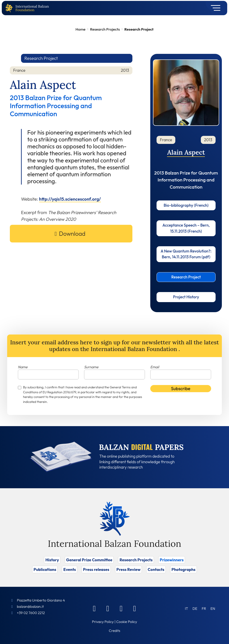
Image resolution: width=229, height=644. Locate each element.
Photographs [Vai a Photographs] (183, 569)
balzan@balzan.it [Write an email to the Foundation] (30, 606)
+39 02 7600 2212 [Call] (31, 613)
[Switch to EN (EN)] (213, 608)
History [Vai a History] (52, 560)
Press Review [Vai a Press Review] (129, 569)
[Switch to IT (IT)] (187, 608)
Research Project (186, 277)
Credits (115, 631)
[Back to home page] (10, 8)
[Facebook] (94, 608)
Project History (186, 297)
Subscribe (181, 388)
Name (23, 367)
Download (72, 234)
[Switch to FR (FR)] (204, 608)
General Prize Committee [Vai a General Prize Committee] (89, 560)
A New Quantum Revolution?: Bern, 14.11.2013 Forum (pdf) (186, 254)
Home (81, 29)
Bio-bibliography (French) (186, 205)
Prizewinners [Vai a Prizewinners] (172, 560)
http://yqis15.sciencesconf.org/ (70, 199)
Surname (91, 367)
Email (155, 367)
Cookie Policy (127, 622)
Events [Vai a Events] (70, 569)
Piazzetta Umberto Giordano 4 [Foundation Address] (41, 600)
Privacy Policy (103, 622)
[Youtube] (135, 608)
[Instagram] (121, 608)
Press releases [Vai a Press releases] (96, 569)
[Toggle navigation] (214, 8)
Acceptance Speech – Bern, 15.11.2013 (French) (186, 228)
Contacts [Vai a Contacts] (156, 569)
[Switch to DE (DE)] (195, 608)
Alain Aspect (186, 152)
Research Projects (105, 29)
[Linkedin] (108, 608)
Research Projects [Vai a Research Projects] (136, 560)
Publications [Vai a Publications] (45, 569)
